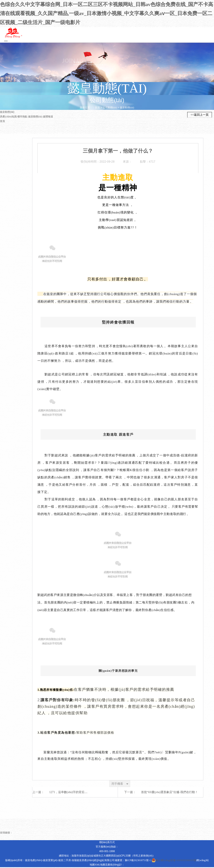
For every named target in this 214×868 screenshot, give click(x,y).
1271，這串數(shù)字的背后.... (68, 793)
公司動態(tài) (110, 108)
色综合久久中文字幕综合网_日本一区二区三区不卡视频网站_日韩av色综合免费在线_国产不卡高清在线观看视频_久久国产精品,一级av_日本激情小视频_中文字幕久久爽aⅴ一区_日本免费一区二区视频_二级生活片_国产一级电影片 (107, 14)
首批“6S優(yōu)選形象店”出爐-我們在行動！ (169, 793)
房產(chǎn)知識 (8, 117)
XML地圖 (100, 866)
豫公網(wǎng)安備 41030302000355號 (174, 861)
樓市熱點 (23, 117)
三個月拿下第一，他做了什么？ (118, 152)
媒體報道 (48, 117)
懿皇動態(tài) (127, 108)
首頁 (97, 108)
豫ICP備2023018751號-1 (138, 861)
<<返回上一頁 (200, 116)
